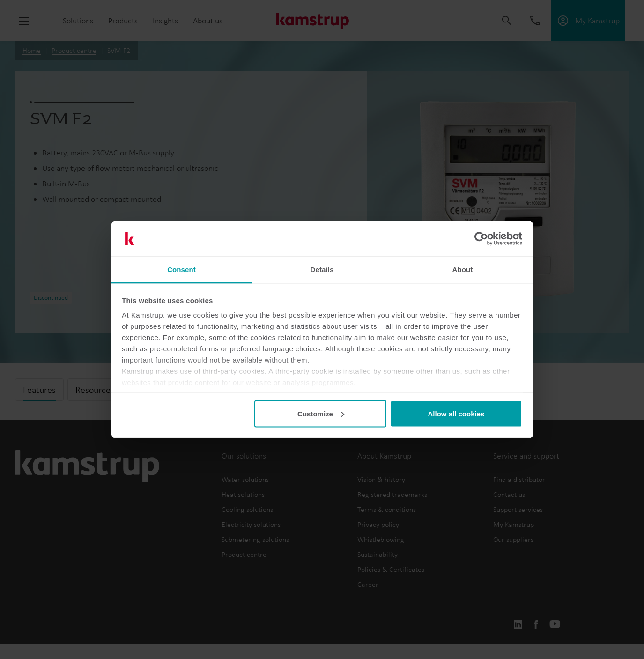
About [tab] (463, 270)
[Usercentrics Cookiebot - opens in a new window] (481, 239)
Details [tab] (322, 270)
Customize (321, 413)
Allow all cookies (456, 413)
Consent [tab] (181, 270)
